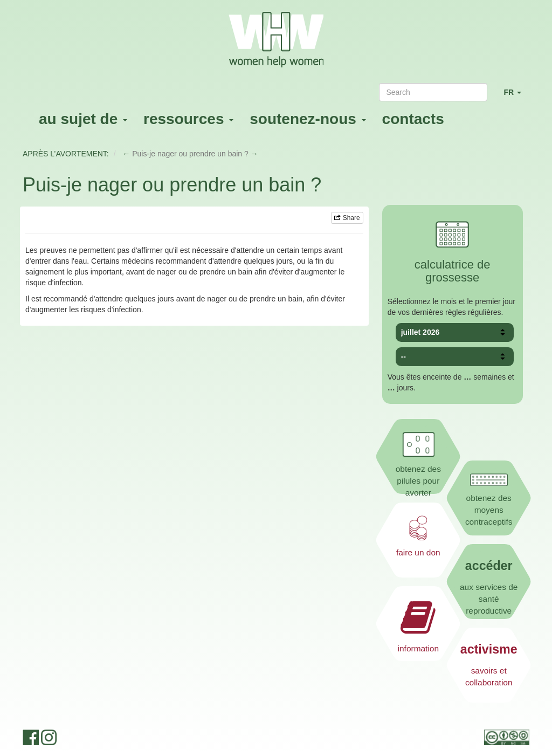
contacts (413, 119)
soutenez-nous (308, 119)
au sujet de (83, 119)
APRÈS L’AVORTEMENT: (66, 154)
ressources (188, 119)
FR (516, 97)
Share (347, 218)
